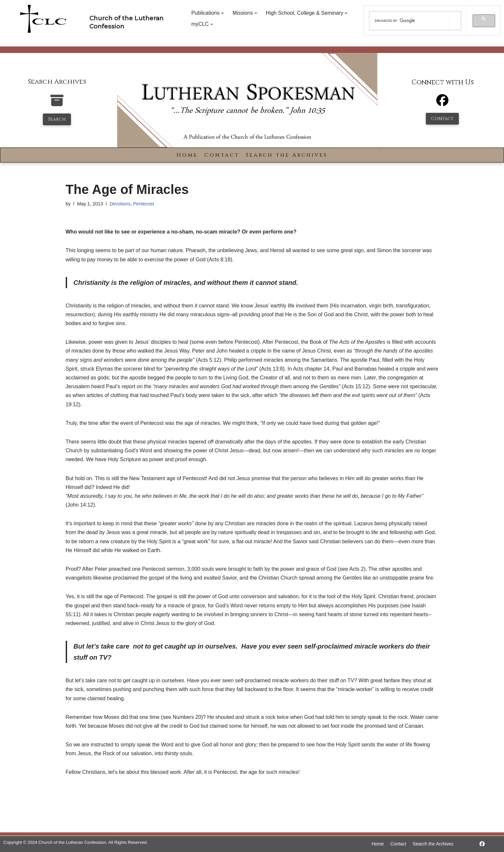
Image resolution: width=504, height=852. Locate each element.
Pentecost (144, 204)
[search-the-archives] (57, 104)
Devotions (120, 204)
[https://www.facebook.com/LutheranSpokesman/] (482, 844)
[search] (410, 21)
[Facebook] (442, 103)
